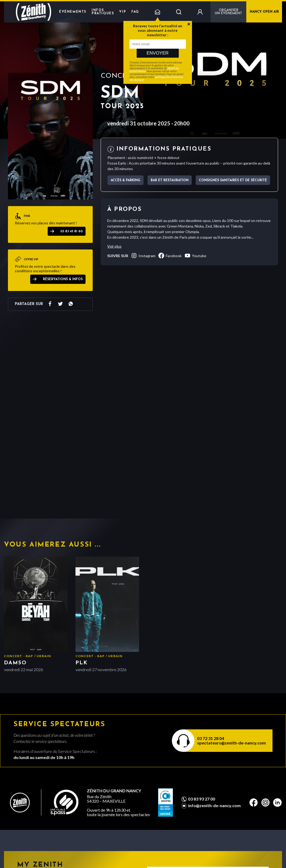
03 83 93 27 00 (202, 799)
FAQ (135, 12)
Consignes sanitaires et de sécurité (233, 180)
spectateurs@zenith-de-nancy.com (231, 743)
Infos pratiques (103, 12)
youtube (195, 256)
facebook (170, 256)
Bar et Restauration (170, 180)
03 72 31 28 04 (211, 738)
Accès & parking (126, 180)
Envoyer (157, 53)
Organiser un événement (228, 12)
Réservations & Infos (63, 279)
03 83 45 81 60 (71, 231)
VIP (123, 12)
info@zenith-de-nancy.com (214, 806)
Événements (73, 12)
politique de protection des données (156, 78)
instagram (143, 256)
